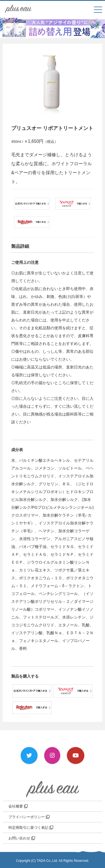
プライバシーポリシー (29, 817)
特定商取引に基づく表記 (31, 828)
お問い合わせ (22, 838)
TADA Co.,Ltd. (47, 861)
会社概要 (18, 806)
